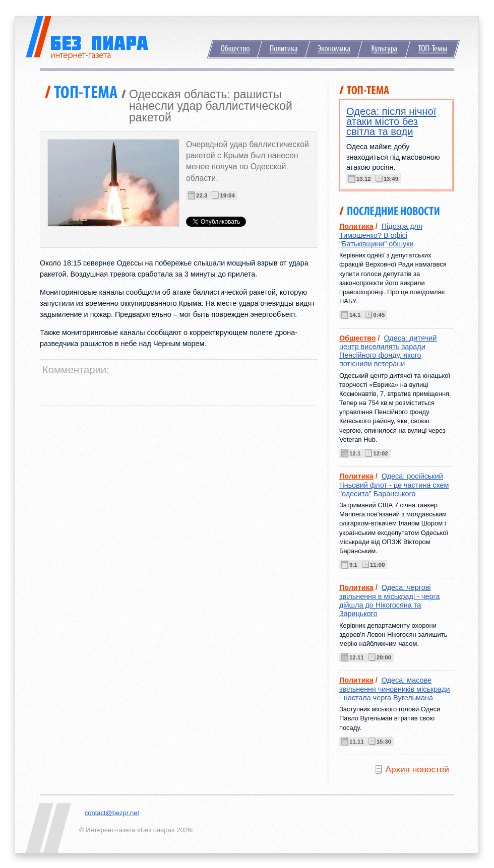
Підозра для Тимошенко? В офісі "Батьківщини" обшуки (381, 235)
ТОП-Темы (433, 49)
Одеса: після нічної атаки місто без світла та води (391, 121)
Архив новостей (417, 769)
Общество (234, 49)
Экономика (334, 49)
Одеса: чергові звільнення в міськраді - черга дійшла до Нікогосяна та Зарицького (390, 600)
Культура (384, 49)
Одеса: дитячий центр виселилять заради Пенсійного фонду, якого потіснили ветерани (388, 351)
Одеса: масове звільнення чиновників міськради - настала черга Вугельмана (395, 689)
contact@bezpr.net (112, 813)
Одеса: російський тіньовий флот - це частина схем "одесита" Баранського (394, 485)
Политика (284, 49)
